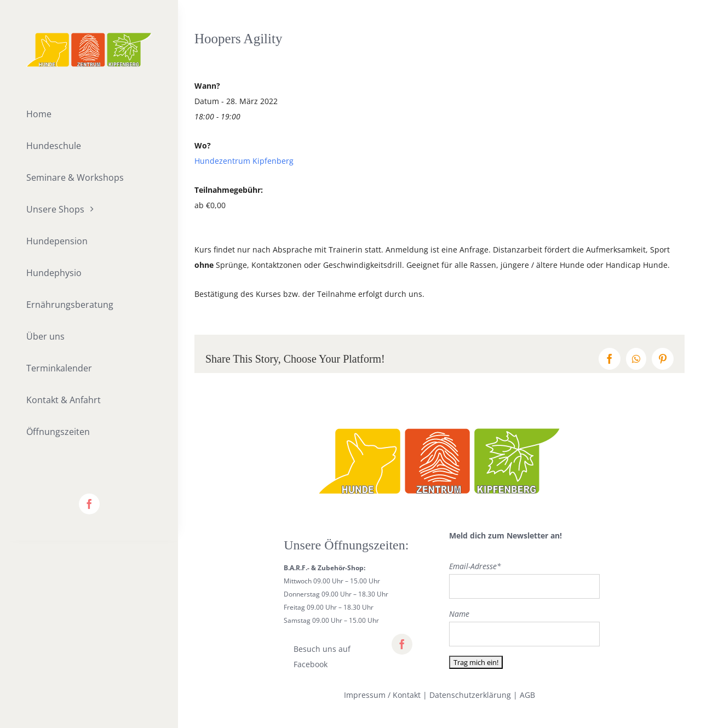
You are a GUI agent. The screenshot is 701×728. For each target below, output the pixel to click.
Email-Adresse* (475, 566)
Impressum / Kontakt (382, 695)
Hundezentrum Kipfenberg (244, 161)
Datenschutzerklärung (470, 695)
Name (459, 614)
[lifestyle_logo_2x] (89, 36)
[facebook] (89, 504)
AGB (527, 695)
